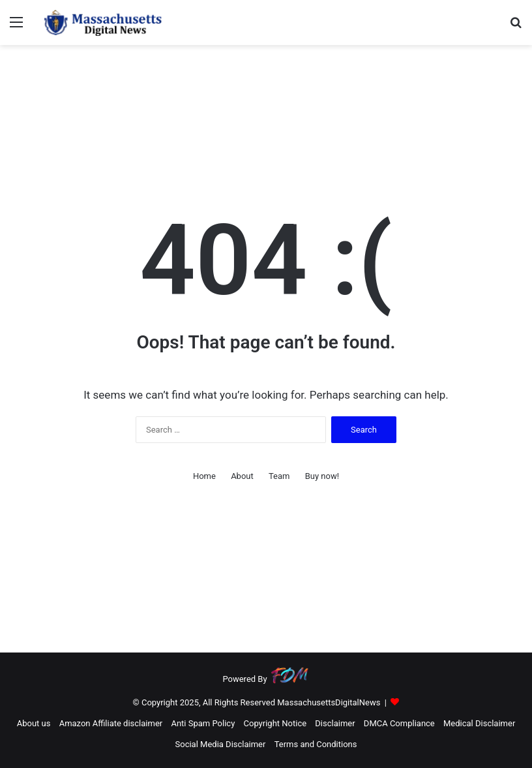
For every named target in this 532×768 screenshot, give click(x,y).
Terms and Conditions (316, 744)
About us (34, 723)
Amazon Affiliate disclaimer (111, 723)
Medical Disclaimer (479, 723)
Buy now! (322, 476)
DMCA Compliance (399, 723)
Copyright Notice (275, 723)
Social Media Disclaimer (221, 744)
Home (204, 476)
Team (279, 476)
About (242, 476)
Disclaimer (335, 723)
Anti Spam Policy (203, 723)
